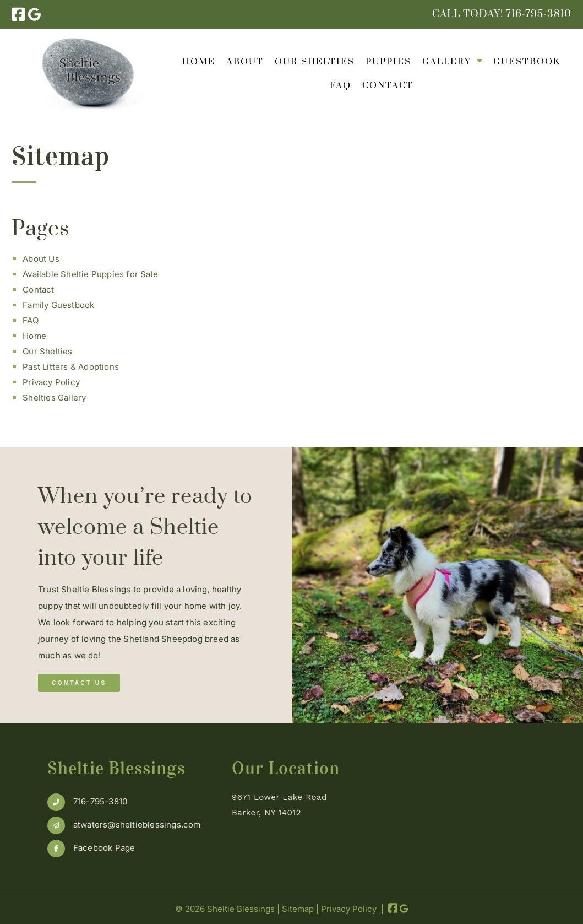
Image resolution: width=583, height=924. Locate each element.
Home (199, 62)
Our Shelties (315, 62)
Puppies (388, 62)
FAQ (340, 85)
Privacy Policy (51, 382)
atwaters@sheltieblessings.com (137, 825)
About (245, 62)
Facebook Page (104, 848)
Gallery (447, 62)
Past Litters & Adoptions (71, 367)
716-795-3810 (100, 801)
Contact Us (79, 683)
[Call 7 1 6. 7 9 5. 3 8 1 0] (539, 14)
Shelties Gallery (54, 398)
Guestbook (527, 62)
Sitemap (298, 909)
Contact (388, 85)
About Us (41, 259)
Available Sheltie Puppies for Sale (90, 274)
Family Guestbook (58, 305)
